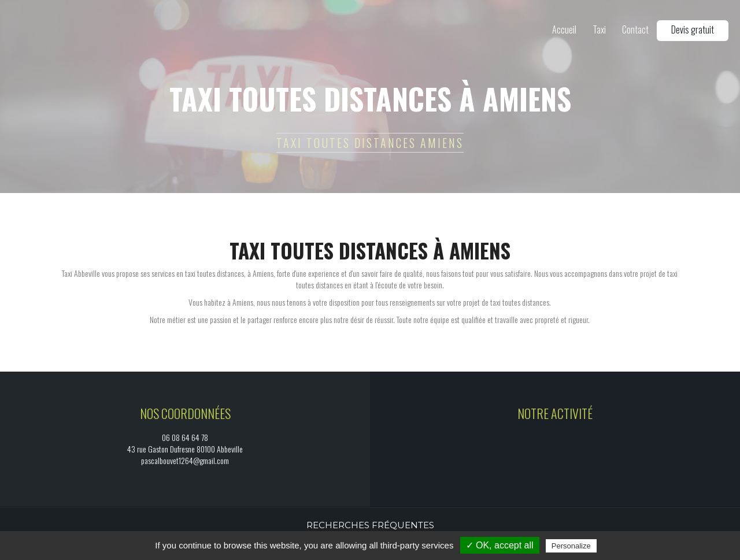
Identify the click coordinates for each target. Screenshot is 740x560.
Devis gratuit (693, 29)
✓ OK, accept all (500, 545)
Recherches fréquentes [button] (370, 525)
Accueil (564, 29)
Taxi (599, 29)
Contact (635, 29)
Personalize (571, 546)
